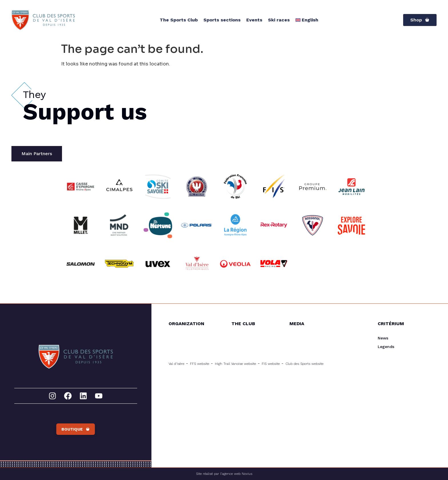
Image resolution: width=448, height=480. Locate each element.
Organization (186, 324)
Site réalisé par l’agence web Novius (224, 474)
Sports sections (222, 20)
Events (254, 20)
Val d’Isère (176, 364)
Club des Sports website (304, 364)
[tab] (37, 154)
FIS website (271, 364)
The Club (243, 324)
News (383, 338)
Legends (386, 347)
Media (297, 324)
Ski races (279, 20)
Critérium (391, 324)
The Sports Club (179, 20)
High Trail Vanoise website (235, 364)
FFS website (200, 364)
